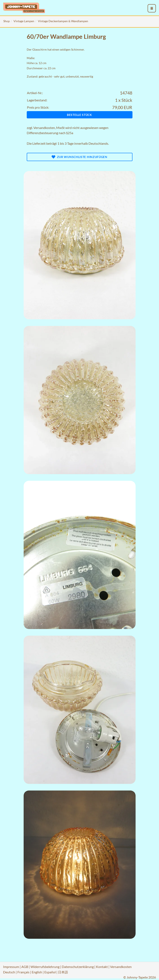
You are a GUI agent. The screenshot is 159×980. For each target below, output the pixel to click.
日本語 (63, 972)
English (37, 972)
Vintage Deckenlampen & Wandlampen (63, 21)
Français (23, 972)
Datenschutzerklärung (78, 967)
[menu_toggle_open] (152, 8)
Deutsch (9, 972)
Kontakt (102, 967)
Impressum (11, 967)
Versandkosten (44, 128)
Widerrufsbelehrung (45, 967)
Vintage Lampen (24, 21)
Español (50, 972)
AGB (25, 967)
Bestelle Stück (79, 115)
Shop (7, 21)
